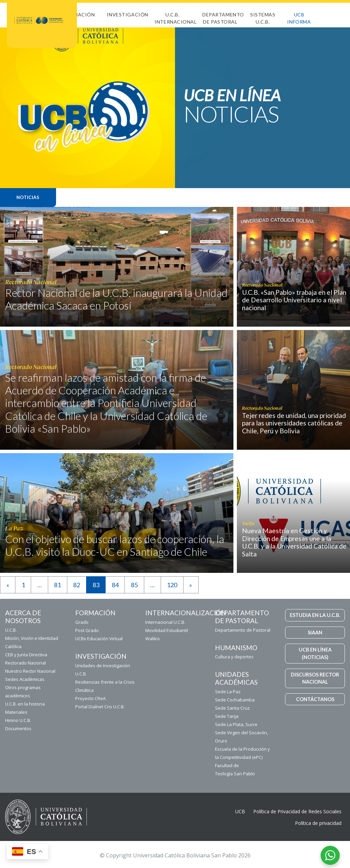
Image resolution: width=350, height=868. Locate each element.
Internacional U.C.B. (165, 622)
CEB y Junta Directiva (26, 655)
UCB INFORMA (299, 18)
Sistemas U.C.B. (263, 18)
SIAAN (315, 633)
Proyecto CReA (90, 698)
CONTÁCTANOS (315, 699)
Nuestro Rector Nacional (30, 671)
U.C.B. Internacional (176, 18)
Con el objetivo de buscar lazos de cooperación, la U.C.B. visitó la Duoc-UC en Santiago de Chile (115, 545)
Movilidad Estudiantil (167, 630)
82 (77, 585)
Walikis (153, 639)
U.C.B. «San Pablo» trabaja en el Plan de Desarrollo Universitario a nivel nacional (294, 300)
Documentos (18, 728)
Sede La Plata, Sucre (236, 724)
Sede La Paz (228, 692)
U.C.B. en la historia (25, 704)
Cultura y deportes (234, 657)
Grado (82, 622)
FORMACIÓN (79, 15)
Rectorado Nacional (25, 663)
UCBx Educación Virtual (99, 639)
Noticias (28, 197)
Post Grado (87, 630)
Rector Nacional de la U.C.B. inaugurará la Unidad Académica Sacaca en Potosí (116, 299)
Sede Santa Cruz (232, 708)
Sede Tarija (227, 716)
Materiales (16, 712)
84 (115, 585)
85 (134, 585)
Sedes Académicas (25, 679)
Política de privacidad (318, 823)
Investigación (127, 15)
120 (172, 585)
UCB (240, 811)
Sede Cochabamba (235, 700)
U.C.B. (11, 630)
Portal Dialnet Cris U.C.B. (100, 707)
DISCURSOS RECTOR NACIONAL (315, 678)
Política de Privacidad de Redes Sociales (297, 811)
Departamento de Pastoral (223, 18)
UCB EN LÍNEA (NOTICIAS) (315, 653)
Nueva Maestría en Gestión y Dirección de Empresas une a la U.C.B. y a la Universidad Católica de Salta (294, 542)
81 (57, 585)
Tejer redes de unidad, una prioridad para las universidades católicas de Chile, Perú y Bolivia (294, 423)
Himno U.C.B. (18, 720)
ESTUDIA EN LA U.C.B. (315, 615)
